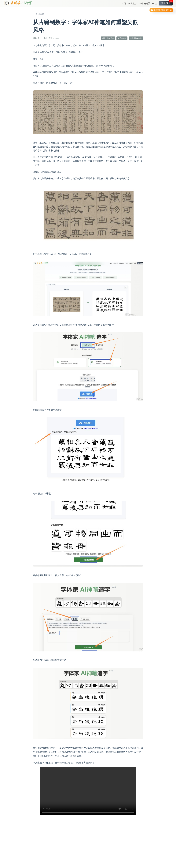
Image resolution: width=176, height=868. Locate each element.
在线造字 (133, 3)
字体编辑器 (145, 3)
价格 (155, 3)
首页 (124, 3)
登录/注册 (167, 3)
